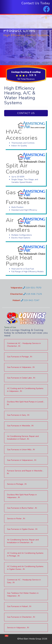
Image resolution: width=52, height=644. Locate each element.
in (24, 345)
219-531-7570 (32, 288)
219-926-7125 (33, 294)
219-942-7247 (30, 300)
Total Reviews (26, 79)
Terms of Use (10, 327)
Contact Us (26, 113)
